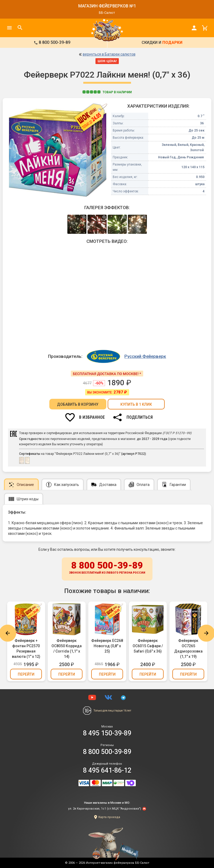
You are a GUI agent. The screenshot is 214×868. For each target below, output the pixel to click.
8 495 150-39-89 (107, 733)
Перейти (26, 674)
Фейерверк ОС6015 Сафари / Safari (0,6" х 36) (148, 646)
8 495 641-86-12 (107, 770)
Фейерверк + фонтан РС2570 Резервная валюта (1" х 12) (26, 649)
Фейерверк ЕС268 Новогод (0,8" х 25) (107, 646)
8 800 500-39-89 (107, 568)
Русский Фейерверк (145, 356)
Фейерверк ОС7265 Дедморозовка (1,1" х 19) (188, 649)
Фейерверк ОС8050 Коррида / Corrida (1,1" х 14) (67, 649)
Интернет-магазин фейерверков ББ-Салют (118, 863)
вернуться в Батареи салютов (109, 54)
